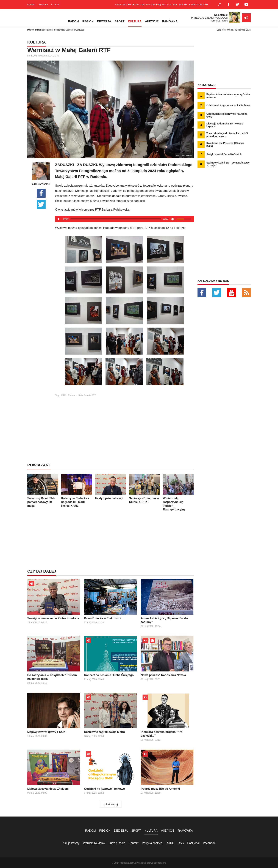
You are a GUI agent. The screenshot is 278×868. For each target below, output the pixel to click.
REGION (88, 21)
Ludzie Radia (117, 843)
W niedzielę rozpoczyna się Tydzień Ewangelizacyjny (178, 492)
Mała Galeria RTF (87, 395)
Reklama (43, 5)
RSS (181, 843)
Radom (72, 395)
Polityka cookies (152, 843)
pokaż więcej (111, 804)
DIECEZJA (104, 21)
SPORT (120, 21)
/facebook (209, 843)
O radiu (55, 5)
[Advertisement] (124, 421)
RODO (170, 843)
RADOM (73, 21)
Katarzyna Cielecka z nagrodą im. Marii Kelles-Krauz (77, 491)
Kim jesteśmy (71, 843)
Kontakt (31, 5)
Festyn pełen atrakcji (111, 487)
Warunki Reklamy (94, 843)
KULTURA (135, 21)
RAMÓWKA (170, 21)
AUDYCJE (152, 21)
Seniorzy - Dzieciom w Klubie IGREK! (145, 489)
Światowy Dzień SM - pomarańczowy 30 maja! (43, 491)
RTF (63, 395)
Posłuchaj (193, 843)
